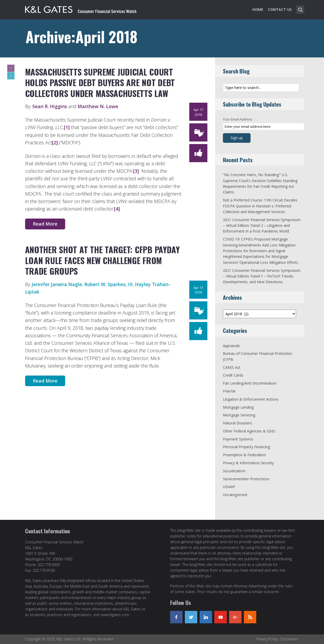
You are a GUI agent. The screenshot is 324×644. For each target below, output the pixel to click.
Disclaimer (289, 639)
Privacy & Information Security (248, 463)
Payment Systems (238, 439)
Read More (45, 224)
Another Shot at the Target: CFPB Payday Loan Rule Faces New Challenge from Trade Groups (102, 260)
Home (258, 9)
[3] (136, 171)
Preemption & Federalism (244, 455)
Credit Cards (233, 375)
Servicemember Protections (246, 479)
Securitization (234, 471)
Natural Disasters (238, 423)
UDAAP (229, 487)
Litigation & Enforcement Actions (251, 399)
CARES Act (232, 367)
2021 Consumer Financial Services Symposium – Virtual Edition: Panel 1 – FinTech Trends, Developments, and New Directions (262, 276)
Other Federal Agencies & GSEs (249, 431)
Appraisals (231, 346)
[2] (55, 143)
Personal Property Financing (246, 447)
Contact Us (280, 9)
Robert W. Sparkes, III (108, 284)
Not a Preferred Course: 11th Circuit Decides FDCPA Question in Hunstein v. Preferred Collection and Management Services (260, 206)
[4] (117, 209)
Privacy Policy (267, 639)
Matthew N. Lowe (97, 106)
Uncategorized (235, 495)
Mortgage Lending (238, 407)
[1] (67, 127)
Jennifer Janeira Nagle (57, 284)
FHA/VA (229, 391)
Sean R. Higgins (50, 106)
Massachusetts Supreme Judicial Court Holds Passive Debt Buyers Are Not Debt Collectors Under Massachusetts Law (100, 83)
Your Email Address (238, 119)
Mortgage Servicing (239, 415)
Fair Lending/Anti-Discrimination (250, 383)
